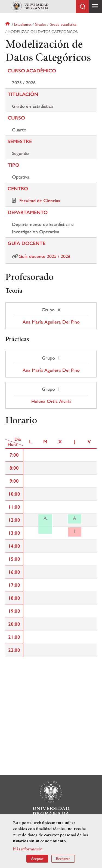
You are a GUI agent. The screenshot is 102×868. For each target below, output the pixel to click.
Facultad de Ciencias (40, 200)
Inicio (8, 24)
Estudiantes (23, 24)
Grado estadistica (63, 24)
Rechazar (63, 859)
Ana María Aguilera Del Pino (51, 322)
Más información (28, 849)
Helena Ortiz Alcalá (51, 401)
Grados (41, 24)
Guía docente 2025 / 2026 (44, 256)
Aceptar (37, 859)
